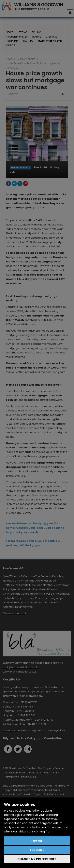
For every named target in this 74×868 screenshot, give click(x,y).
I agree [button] (37, 841)
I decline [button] (37, 850)
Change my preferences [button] (37, 859)
